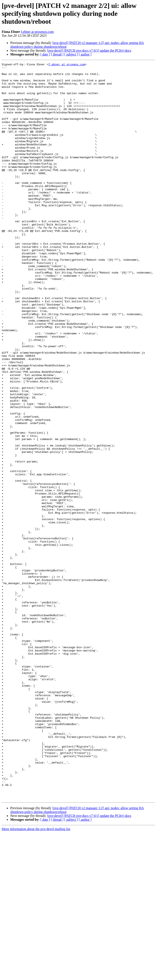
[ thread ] (57, 54)
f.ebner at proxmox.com (37, 32)
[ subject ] (71, 54)
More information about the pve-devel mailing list (36, 976)
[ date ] (45, 54)
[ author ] (85, 54)
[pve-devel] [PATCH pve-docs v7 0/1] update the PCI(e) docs (89, 50)
